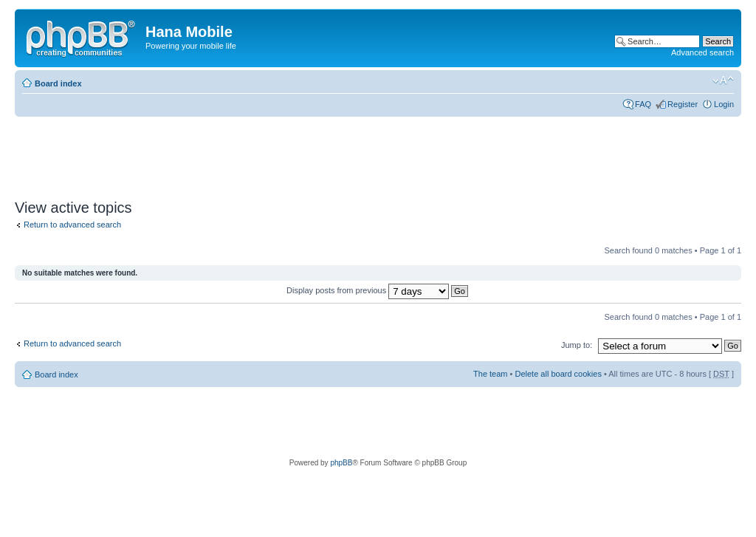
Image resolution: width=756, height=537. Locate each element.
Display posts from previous (377, 290)
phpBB (341, 463)
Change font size (723, 81)
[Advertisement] (283, 153)
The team (490, 374)
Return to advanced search (72, 225)
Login (724, 104)
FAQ (643, 104)
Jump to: (577, 345)
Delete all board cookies (558, 374)
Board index (58, 83)
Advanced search (702, 52)
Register (683, 104)
